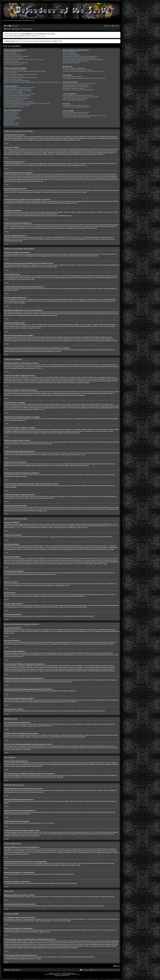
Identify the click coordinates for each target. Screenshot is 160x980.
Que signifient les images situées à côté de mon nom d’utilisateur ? (21, 77)
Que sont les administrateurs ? (70, 52)
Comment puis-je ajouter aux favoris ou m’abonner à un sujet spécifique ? (81, 97)
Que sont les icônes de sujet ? (11, 125)
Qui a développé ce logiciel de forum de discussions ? (76, 112)
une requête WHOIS (40, 943)
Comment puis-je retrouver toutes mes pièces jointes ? (76, 107)
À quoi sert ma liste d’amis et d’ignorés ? (73, 77)
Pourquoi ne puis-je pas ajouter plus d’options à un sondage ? (19, 94)
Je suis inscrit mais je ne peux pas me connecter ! (16, 56)
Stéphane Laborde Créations (73, 974)
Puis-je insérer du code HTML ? (12, 113)
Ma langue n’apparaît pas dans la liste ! (14, 76)
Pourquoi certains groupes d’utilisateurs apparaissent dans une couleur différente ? (83, 59)
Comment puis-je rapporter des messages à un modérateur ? (19, 102)
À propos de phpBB (58, 921)
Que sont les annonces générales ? (13, 118)
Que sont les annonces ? (10, 120)
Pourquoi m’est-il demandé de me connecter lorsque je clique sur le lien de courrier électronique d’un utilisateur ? (32, 82)
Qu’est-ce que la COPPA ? (11, 53)
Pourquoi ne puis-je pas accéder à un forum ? (15, 97)
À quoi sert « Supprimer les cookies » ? (14, 64)
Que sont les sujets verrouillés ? (12, 123)
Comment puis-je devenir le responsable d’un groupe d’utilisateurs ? (80, 58)
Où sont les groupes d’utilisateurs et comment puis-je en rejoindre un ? (80, 56)
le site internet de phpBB (11, 303)
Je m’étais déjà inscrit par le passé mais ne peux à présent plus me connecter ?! (24, 59)
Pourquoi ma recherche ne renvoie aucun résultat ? (76, 85)
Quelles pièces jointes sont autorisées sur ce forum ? (76, 105)
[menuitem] (6, 26)
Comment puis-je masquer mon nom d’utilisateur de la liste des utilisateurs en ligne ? (25, 71)
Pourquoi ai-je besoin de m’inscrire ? (13, 52)
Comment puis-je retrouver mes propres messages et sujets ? (78, 90)
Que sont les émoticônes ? (11, 115)
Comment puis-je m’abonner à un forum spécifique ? (76, 98)
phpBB (57, 973)
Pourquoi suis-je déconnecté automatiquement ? (16, 63)
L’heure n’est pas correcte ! (11, 73)
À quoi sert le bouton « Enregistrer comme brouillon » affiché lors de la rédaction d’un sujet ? (27, 103)
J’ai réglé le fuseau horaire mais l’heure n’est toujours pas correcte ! (21, 74)
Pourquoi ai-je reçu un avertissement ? (14, 100)
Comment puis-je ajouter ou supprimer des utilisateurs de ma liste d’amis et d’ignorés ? (84, 78)
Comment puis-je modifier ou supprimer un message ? (17, 89)
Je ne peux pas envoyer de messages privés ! (74, 68)
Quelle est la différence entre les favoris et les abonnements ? (78, 95)
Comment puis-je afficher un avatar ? (13, 79)
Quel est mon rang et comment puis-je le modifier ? (17, 81)
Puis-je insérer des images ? (11, 117)
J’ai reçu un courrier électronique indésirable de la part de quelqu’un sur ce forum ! (83, 71)
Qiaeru (60, 974)
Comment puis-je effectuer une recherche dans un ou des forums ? (79, 84)
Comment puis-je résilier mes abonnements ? (74, 100)
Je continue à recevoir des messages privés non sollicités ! (77, 70)
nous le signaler (40, 36)
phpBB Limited (47, 919)
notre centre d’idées (99, 930)
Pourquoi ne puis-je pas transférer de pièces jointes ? (17, 99)
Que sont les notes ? (9, 121)
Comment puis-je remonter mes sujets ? (14, 107)
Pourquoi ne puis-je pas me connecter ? (14, 58)
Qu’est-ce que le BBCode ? (11, 112)
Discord (24, 41)
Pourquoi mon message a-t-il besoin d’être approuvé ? (17, 105)
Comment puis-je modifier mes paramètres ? (15, 70)
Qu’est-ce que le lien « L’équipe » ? (72, 63)
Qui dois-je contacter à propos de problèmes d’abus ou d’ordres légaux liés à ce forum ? (85, 116)
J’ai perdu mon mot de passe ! (11, 61)
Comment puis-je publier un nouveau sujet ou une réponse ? (19, 88)
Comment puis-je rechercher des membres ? (74, 88)
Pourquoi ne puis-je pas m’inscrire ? (13, 55)
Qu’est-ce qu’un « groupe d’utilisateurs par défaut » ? (76, 61)
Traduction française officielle (50, 974)
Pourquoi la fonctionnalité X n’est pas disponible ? (75, 114)
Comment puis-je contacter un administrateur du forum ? (77, 117)
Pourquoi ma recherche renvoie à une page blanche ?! (76, 87)
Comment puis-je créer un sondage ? (13, 92)
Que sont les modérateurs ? (70, 53)
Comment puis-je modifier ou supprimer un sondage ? (17, 95)
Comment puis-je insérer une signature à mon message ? (18, 91)
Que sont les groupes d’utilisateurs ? (72, 55)
